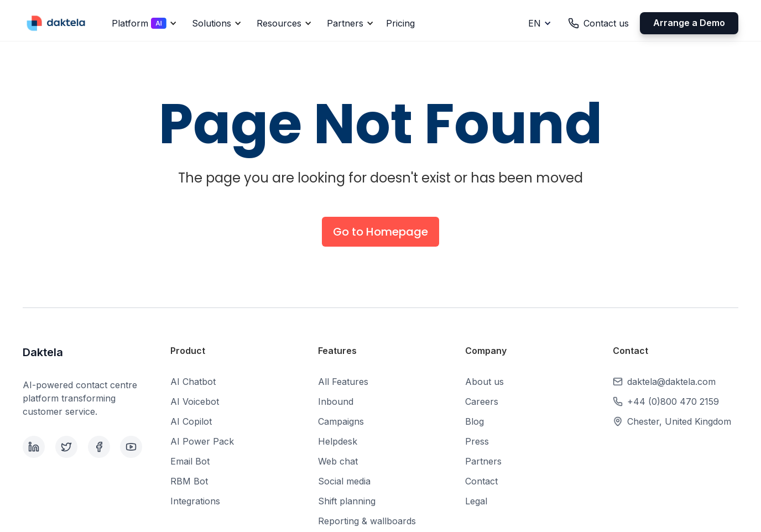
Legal (476, 501)
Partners (483, 461)
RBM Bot (189, 481)
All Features (343, 382)
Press (477, 441)
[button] (142, 23)
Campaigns (341, 421)
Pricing (400, 23)
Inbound (336, 401)
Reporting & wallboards (367, 521)
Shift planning (347, 501)
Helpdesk (338, 441)
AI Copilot (191, 421)
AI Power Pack (202, 441)
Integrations (195, 501)
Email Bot (190, 461)
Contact (481, 481)
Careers (482, 401)
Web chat (338, 461)
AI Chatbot (193, 382)
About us (484, 382)
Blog (475, 421)
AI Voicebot (195, 401)
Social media (344, 481)
